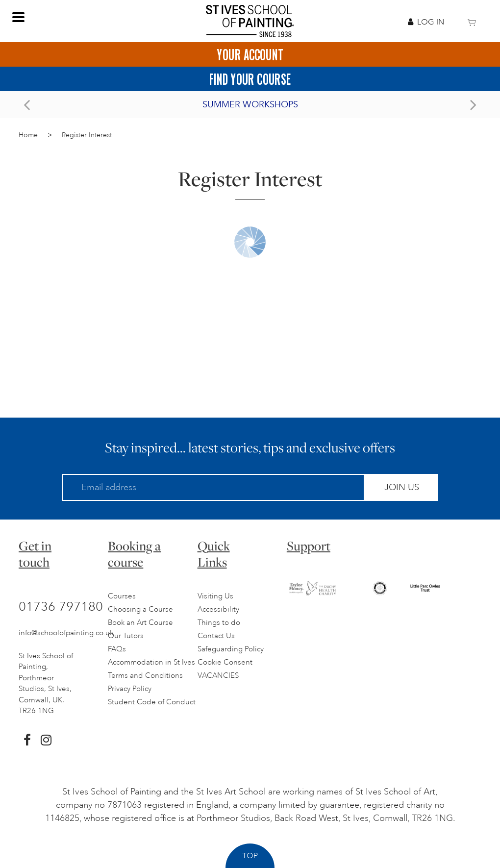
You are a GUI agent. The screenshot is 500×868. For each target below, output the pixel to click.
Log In (426, 22)
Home (28, 135)
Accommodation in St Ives (151, 662)
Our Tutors (126, 636)
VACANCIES (218, 676)
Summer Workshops (250, 104)
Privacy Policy (130, 689)
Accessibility (218, 609)
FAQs (117, 649)
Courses (122, 596)
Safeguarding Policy (231, 649)
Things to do (219, 623)
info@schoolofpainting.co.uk (66, 633)
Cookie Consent (225, 662)
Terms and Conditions (145, 676)
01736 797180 (61, 606)
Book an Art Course (140, 623)
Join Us (402, 487)
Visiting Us (215, 596)
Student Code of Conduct (152, 702)
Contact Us (216, 636)
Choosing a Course (140, 609)
